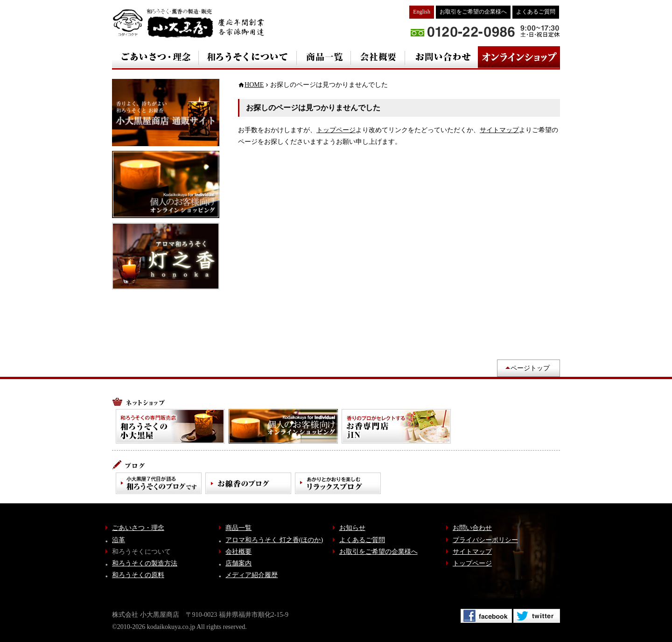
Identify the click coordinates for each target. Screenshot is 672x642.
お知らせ (352, 528)
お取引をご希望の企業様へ (473, 12)
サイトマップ (499, 130)
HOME (254, 85)
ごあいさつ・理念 (138, 528)
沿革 (119, 540)
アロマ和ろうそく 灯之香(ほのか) (274, 540)
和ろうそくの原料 (138, 575)
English (422, 12)
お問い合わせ (472, 528)
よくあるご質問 (536, 12)
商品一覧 (238, 528)
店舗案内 (238, 563)
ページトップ (530, 368)
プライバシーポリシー (485, 540)
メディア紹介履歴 (252, 575)
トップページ (336, 130)
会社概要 (238, 552)
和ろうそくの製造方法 (145, 563)
